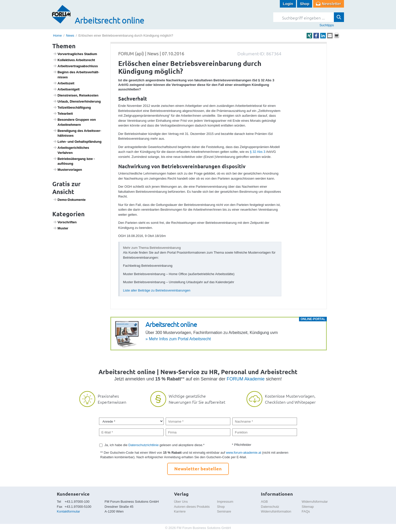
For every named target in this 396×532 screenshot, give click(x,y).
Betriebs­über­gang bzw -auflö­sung (74, 161)
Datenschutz (270, 507)
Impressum (225, 502)
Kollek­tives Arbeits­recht (74, 60)
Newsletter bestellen (198, 468)
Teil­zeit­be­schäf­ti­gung (72, 107)
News (70, 35)
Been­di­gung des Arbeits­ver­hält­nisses (77, 133)
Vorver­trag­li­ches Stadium (75, 54)
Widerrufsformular (315, 502)
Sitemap (308, 507)
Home (57, 35)
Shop (305, 4)
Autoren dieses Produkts (192, 507)
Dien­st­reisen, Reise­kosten (76, 95)
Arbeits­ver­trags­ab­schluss (76, 66)
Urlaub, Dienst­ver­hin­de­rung (77, 101)
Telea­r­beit (63, 113)
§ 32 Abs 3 (257, 152)
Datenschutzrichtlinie (143, 445)
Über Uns (181, 502)
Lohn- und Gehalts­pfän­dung (77, 141)
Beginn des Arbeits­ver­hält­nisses (76, 75)
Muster (61, 228)
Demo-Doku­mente (69, 200)
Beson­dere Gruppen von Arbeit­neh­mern (75, 122)
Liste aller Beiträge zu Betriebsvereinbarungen (157, 290)
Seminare (224, 511)
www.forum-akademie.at (244, 453)
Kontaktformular (68, 511)
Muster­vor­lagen (68, 170)
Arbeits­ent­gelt (66, 89)
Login (288, 4)
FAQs (306, 511)
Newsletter (332, 4)
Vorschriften (65, 222)
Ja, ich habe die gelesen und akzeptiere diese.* (155, 445)
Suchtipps (327, 25)
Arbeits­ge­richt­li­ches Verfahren (71, 150)
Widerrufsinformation (276, 511)
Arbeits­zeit (64, 83)
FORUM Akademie (246, 379)
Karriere (180, 511)
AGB (264, 502)
